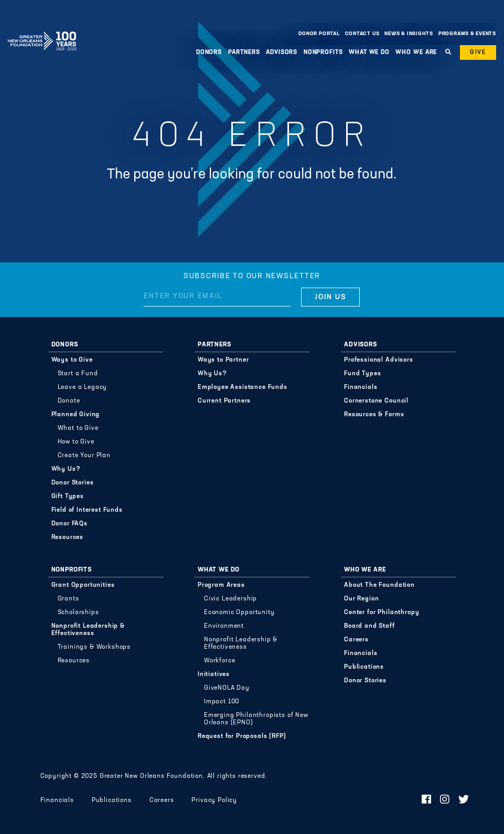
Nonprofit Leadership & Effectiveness (88, 630)
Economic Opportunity (239, 613)
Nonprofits (323, 52)
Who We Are (416, 52)
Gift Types (68, 497)
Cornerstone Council (376, 401)
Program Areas (221, 585)
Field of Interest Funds (87, 510)
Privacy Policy (214, 800)
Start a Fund (78, 374)
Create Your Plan (84, 456)
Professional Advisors (379, 360)
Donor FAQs (69, 524)
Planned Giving (76, 415)
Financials (361, 387)
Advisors (282, 52)
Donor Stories (73, 483)
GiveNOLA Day (227, 688)
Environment (224, 626)
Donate (69, 401)
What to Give (78, 428)
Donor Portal (319, 34)
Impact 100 (222, 702)
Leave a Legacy (83, 387)
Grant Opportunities (83, 585)
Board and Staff (369, 626)
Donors (209, 52)
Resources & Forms (374, 415)
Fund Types (362, 374)
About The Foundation (379, 585)
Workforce (220, 661)
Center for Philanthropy (382, 613)
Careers (356, 640)
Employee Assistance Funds (243, 387)
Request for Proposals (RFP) (242, 736)
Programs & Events (467, 34)
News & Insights (409, 34)
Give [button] (478, 52)
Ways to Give (72, 360)
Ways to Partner (223, 360)
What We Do (369, 52)
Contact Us (362, 34)
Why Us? (66, 469)
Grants (68, 599)
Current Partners (224, 401)
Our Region (361, 599)
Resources (68, 537)
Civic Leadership (230, 599)
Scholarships (78, 613)
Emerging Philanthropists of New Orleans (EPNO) (256, 719)
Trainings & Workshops (94, 647)
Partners (244, 52)
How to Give (76, 442)
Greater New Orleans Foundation (42, 31)
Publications (364, 667)
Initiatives (214, 674)
